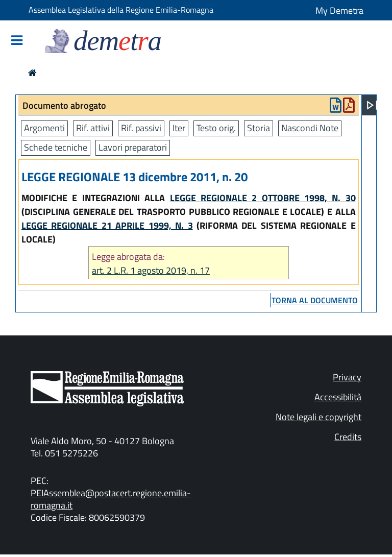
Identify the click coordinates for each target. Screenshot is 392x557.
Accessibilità (338, 397)
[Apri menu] (372, 105)
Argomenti (44, 128)
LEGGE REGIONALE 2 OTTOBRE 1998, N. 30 (263, 198)
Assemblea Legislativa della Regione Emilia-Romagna (121, 10)
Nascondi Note (310, 128)
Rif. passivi (141, 128)
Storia (259, 128)
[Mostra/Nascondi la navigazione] (17, 41)
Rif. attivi (93, 128)
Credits (348, 437)
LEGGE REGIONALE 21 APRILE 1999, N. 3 (107, 225)
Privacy (347, 377)
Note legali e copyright (318, 417)
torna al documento (315, 300)
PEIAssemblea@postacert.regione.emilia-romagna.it (111, 499)
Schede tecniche (56, 147)
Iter (179, 128)
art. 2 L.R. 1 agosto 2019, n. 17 (151, 270)
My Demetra (339, 10)
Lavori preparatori (133, 147)
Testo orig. (216, 128)
